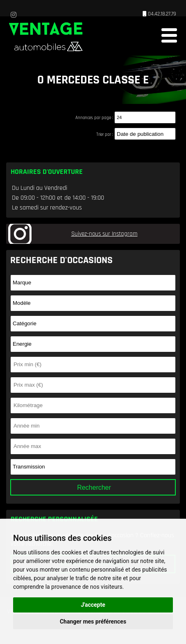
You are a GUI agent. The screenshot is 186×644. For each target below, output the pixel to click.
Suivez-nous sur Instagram (104, 234)
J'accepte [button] (93, 605)
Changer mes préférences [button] (93, 621)
